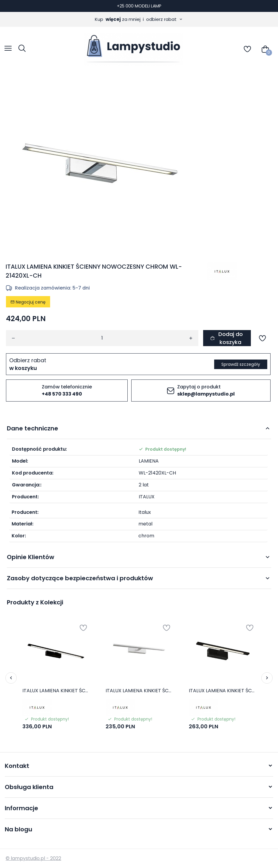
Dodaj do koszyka (227, 338)
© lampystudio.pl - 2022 (33, 858)
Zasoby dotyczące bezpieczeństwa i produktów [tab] (80, 578)
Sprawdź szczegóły (241, 364)
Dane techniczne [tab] (33, 428)
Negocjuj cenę (28, 302)
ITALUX (147, 497)
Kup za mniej (139, 19)
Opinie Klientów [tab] (31, 557)
